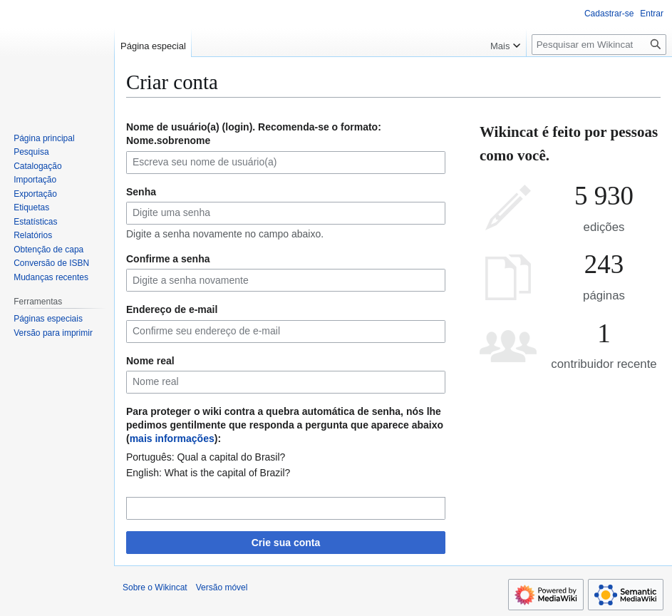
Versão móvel (222, 587)
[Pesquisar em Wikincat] (599, 45)
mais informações (172, 438)
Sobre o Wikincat (155, 587)
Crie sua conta (286, 543)
